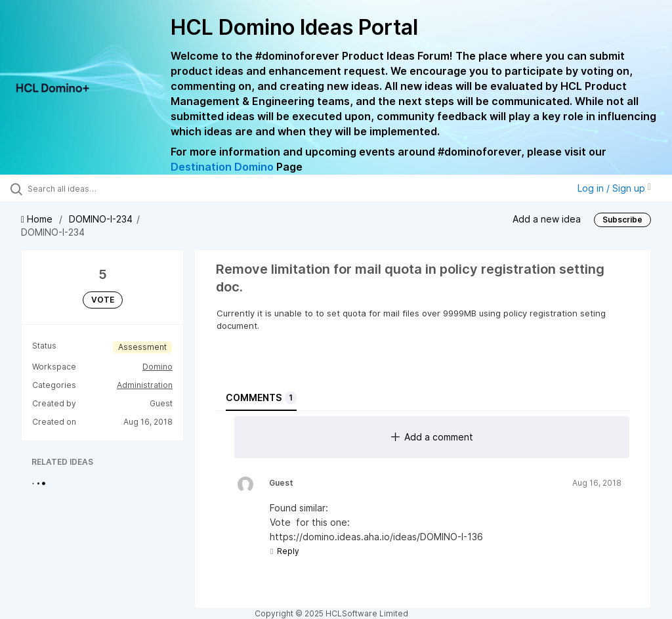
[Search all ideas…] (89, 188)
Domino (157, 367)
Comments (261, 398)
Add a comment (432, 437)
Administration (145, 385)
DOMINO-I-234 (101, 219)
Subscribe (622, 220)
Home (38, 219)
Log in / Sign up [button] (614, 188)
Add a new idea (547, 219)
